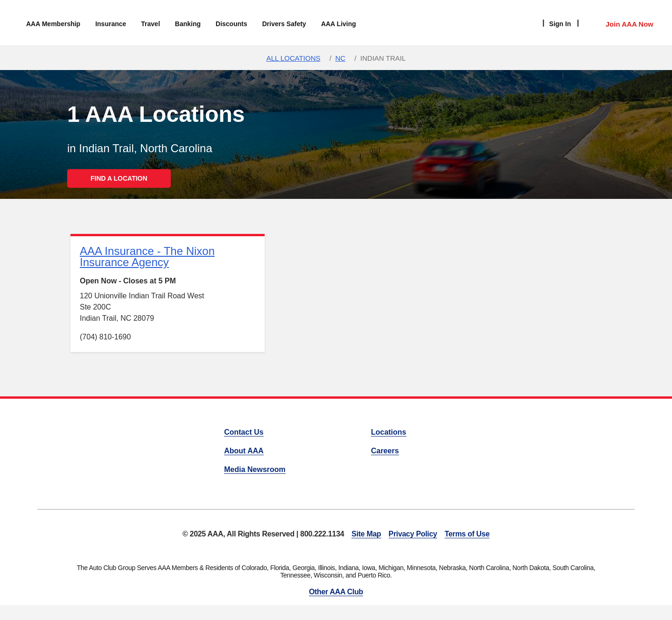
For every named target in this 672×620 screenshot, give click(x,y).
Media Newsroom (255, 469)
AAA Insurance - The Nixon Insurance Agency (147, 257)
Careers (385, 451)
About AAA (244, 451)
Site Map (366, 534)
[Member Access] (620, 23)
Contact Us (244, 432)
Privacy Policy (413, 534)
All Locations (294, 58)
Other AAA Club (336, 592)
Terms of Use (467, 534)
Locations (389, 432)
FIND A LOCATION (119, 178)
